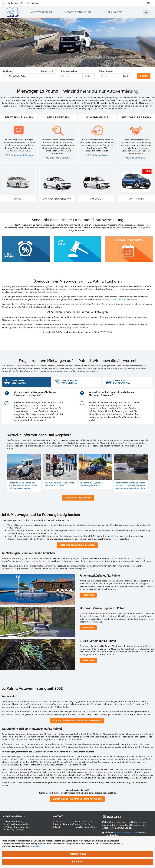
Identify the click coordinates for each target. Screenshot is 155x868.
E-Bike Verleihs (80, 304)
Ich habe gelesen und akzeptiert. (125, 834)
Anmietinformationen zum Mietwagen (119, 299)
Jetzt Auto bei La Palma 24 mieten (77, 545)
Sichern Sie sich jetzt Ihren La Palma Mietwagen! (77, 799)
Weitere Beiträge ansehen (78, 498)
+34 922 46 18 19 (83, 822)
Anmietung (8, 71)
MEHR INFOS (88, 595)
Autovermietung (42, 12)
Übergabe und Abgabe (48, 292)
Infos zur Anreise (49, 446)
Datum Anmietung (69, 71)
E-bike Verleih (113, 12)
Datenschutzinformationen (126, 832)
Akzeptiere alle (77, 854)
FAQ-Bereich (92, 371)
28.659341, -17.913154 (14, 830)
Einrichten (78, 862)
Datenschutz (36, 846)
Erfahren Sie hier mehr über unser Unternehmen (77, 721)
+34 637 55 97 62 (83, 824)
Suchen (144, 76)
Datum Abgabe (106, 71)
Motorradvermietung (78, 12)
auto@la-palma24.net (86, 827)
